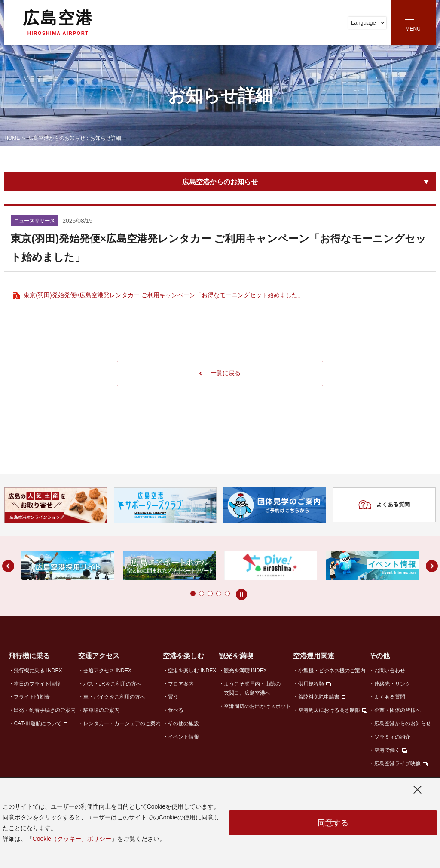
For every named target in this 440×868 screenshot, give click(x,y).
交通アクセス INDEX (107, 671)
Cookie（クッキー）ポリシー (72, 839)
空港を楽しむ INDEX (192, 671)
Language (368, 23)
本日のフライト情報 (37, 684)
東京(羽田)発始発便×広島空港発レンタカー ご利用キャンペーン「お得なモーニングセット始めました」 (163, 295)
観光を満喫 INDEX (245, 671)
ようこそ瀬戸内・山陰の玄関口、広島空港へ (252, 689)
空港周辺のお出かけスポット (257, 707)
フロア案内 (181, 684)
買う (173, 698)
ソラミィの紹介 (392, 738)
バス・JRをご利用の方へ (112, 684)
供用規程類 (311, 684)
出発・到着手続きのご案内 (45, 711)
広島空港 (58, 22)
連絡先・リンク (392, 684)
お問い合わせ (390, 671)
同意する (333, 823)
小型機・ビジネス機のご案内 (332, 671)
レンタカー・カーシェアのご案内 (122, 724)
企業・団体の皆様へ (397, 711)
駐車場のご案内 (101, 711)
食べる (176, 711)
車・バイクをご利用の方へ (114, 698)
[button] (176, 594)
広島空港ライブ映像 (397, 764)
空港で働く (387, 751)
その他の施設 (183, 724)
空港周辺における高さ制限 (329, 711)
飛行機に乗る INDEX (38, 671)
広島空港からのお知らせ (220, 182)
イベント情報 (183, 738)
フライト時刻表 (32, 698)
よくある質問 (384, 506)
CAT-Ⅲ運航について (37, 724)
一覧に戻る (220, 374)
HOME (12, 138)
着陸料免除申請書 (319, 698)
